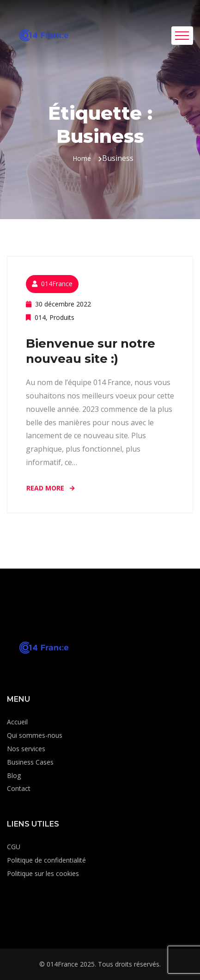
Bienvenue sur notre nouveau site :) (91, 351)
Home (82, 158)
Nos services (26, 749)
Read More (51, 488)
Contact (19, 788)
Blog (14, 775)
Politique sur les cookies (43, 873)
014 (40, 317)
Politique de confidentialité (46, 860)
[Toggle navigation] (182, 36)
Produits (62, 317)
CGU (14, 847)
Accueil (17, 722)
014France (57, 284)
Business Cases (30, 762)
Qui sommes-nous (35, 735)
